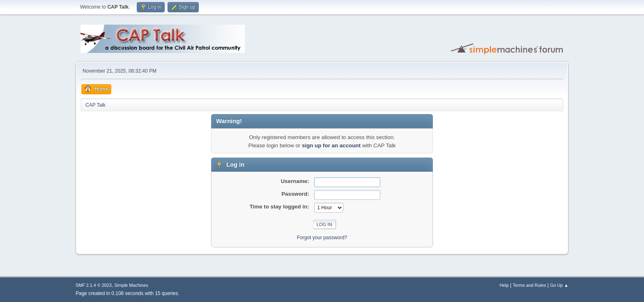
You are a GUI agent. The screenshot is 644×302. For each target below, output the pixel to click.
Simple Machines (131, 285)
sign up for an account (331, 145)
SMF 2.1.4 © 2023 (94, 285)
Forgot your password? (322, 238)
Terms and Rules (530, 285)
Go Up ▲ (559, 285)
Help (504, 285)
